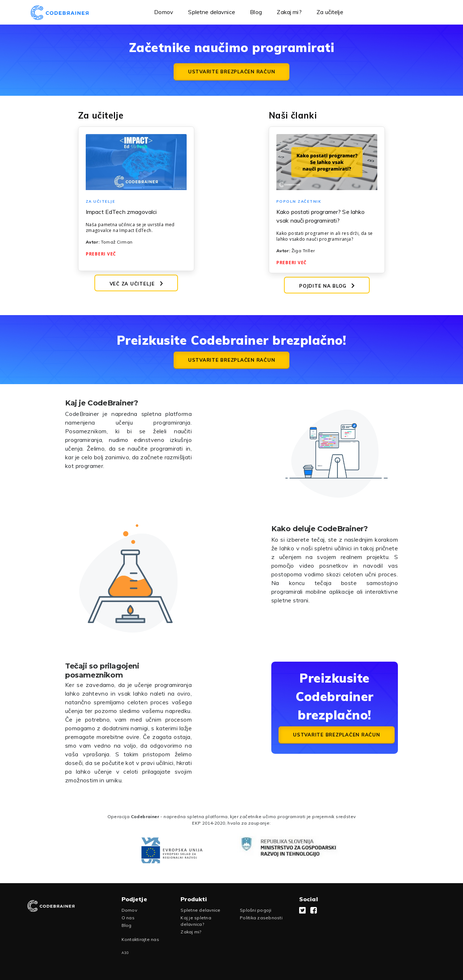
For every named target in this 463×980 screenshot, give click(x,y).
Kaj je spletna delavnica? (196, 921)
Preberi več (101, 254)
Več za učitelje (136, 284)
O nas (128, 918)
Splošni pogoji (256, 910)
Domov (164, 12)
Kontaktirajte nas (140, 939)
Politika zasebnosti (261, 918)
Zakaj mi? (289, 12)
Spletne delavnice (212, 12)
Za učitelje (330, 12)
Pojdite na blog (327, 286)
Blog (256, 12)
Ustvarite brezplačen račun (232, 72)
